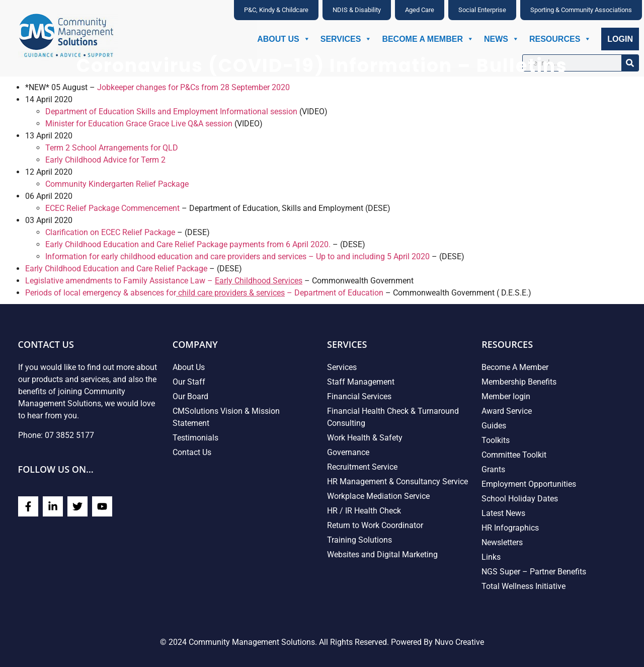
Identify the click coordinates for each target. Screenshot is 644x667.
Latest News (503, 513)
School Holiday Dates (520, 499)
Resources (560, 39)
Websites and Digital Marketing (382, 554)
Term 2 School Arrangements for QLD (112, 148)
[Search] (630, 63)
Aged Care (420, 10)
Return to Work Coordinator (375, 525)
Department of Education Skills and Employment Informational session (171, 112)
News (502, 39)
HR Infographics (510, 528)
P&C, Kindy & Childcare (276, 10)
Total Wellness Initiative (524, 586)
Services (346, 39)
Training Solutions (359, 540)
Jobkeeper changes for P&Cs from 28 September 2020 (193, 87)
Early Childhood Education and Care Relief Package (116, 269)
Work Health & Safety (365, 438)
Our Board (190, 396)
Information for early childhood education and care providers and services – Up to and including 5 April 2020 (237, 256)
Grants (493, 469)
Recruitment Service (362, 467)
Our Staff (189, 382)
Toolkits (496, 440)
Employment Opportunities (529, 484)
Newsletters (502, 542)
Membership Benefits (519, 382)
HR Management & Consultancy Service (397, 481)
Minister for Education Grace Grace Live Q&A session (139, 124)
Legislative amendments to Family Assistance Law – (164, 281)
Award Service (507, 411)
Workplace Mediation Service (378, 496)
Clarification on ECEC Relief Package (110, 232)
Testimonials (195, 438)
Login (620, 39)
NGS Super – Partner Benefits (534, 572)
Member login (506, 396)
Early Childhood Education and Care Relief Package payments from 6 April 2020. (188, 244)
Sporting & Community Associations (581, 10)
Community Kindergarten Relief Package (117, 184)
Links (491, 557)
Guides (494, 426)
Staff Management (361, 382)
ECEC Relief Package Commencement (112, 208)
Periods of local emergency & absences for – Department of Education (204, 293)
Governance (348, 452)
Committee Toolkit (514, 455)
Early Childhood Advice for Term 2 (105, 160)
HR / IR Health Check (364, 511)
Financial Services (359, 396)
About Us (284, 39)
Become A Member (428, 39)
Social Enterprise (482, 10)
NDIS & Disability (357, 10)
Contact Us (192, 452)
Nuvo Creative (459, 642)
